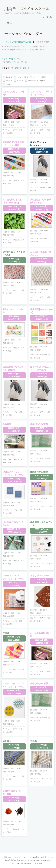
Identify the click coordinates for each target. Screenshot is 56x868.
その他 (7, 84)
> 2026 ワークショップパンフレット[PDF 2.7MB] (23, 46)
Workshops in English (35, 81)
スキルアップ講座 (38, 77)
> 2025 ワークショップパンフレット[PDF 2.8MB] (23, 50)
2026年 (18, 68)
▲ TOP (50, 857)
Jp (39, 17)
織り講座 (8, 81)
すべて (10, 68)
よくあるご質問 (42, 42)
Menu (10, 23)
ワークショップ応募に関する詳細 (16, 42)
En (43, 17)
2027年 (26, 68)
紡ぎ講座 (19, 81)
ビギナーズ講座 (21, 77)
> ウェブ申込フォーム (11, 59)
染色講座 (8, 77)
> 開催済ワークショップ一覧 (14, 62)
